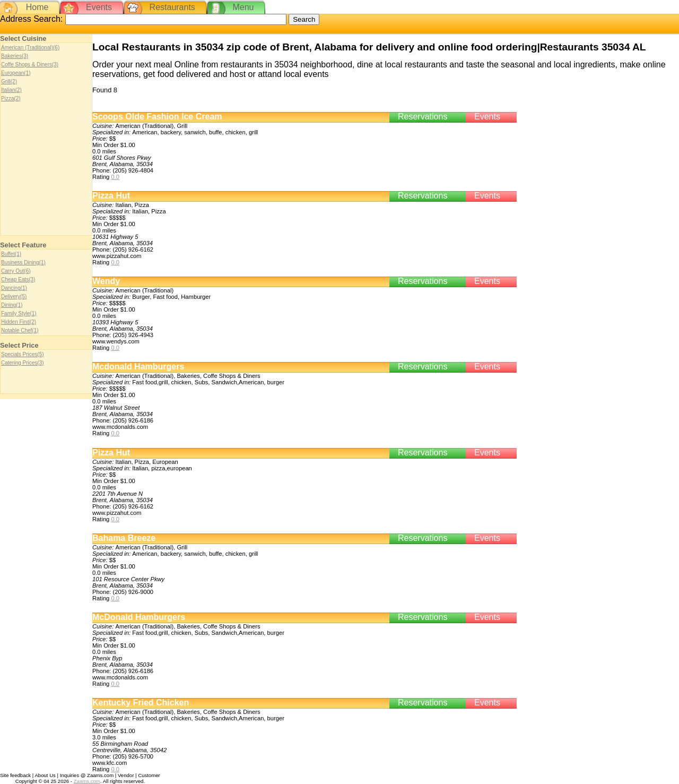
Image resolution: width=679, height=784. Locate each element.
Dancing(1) (14, 288)
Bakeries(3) (15, 56)
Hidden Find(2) (19, 322)
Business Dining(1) (23, 262)
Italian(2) (11, 90)
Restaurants (172, 7)
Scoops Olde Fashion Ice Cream (157, 117)
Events (99, 7)
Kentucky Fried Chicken (141, 703)
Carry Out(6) (16, 271)
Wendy (106, 281)
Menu (243, 7)
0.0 (115, 177)
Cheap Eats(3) (18, 279)
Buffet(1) (11, 254)
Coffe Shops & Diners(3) (30, 64)
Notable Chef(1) (20, 330)
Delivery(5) (14, 296)
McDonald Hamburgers (139, 617)
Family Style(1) (19, 313)
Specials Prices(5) (23, 354)
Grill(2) (9, 81)
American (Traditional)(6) (30, 48)
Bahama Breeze (124, 538)
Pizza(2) (11, 98)
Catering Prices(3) (23, 363)
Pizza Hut (111, 196)
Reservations (423, 117)
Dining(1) (12, 305)
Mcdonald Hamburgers (138, 367)
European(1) (16, 73)
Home (37, 7)
